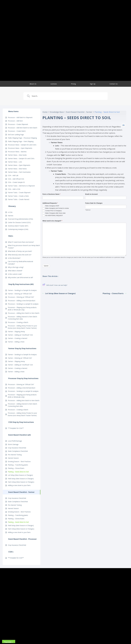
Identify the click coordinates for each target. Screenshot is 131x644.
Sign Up (93, 84)
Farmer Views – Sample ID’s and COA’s (21, 158)
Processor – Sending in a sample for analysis (23, 304)
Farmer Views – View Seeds (17, 155)
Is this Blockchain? (14, 258)
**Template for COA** (16, 428)
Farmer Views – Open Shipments (19, 165)
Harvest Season (13, 458)
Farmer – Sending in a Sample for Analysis (22, 290)
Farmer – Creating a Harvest (18, 338)
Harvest (11, 216)
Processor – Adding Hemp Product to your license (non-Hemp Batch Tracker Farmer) (22, 327)
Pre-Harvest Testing (15, 455)
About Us (33, 84)
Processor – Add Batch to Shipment (20, 117)
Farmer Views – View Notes (17, 169)
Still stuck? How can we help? (55, 285)
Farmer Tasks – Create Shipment (19, 193)
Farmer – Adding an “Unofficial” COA (20, 335)
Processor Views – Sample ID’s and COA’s (22, 145)
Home (45, 112)
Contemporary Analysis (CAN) (18, 229)
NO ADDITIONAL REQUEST (53, 216)
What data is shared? (15, 271)
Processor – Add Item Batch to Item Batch (23, 128)
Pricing (73, 84)
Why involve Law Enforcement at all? (20, 277)
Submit (46, 266)
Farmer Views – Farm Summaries (19, 172)
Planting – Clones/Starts (16, 468)
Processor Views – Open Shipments (20, 148)
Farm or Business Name (51, 194)
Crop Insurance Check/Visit (17, 448)
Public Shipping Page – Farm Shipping (21, 141)
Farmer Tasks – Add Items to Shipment (21, 186)
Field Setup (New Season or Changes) (21, 479)
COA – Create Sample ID (16, 182)
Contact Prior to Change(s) (52, 211)
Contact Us (114, 84)
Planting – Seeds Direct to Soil (18, 472)
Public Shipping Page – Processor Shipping (22, 138)
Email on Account (91, 194)
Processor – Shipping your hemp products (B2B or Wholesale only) (22, 309)
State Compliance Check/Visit (18, 451)
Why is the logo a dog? (16, 267)
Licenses (54, 84)
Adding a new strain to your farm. (19, 485)
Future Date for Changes (94, 203)
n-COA (10, 212)
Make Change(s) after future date (54, 213)
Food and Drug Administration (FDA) (20, 219)
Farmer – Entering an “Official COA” (20, 294)
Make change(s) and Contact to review (56, 208)
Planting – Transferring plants (18, 465)
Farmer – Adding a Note (16, 342)
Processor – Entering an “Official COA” (21, 297)
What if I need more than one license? (21, 242)
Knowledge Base (57, 112)
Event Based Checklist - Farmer (79, 112)
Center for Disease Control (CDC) (19, 222)
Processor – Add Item (15, 121)
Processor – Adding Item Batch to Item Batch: (24, 313)
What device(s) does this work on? (20, 255)
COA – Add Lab (13, 175)
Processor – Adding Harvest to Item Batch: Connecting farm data (23, 318)
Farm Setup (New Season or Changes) (21, 482)
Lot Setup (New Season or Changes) (20, 475)
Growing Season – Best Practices (19, 461)
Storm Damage (13, 444)
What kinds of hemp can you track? (20, 251)
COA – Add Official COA (16, 179)
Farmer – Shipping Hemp (16, 332)
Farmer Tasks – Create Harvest (19, 199)
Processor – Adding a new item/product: (22, 301)
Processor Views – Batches (17, 152)
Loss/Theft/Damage (15, 441)
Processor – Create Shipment (18, 124)
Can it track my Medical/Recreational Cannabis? (20, 263)
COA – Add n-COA (14, 189)
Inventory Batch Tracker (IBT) (18, 226)
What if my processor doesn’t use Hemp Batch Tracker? (24, 247)
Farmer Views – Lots (15, 162)
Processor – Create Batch (17, 131)
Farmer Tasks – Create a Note (18, 196)
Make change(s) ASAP (51, 206)
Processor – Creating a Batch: (18, 322)
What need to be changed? (52, 221)
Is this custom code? (15, 274)
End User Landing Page (16, 135)
